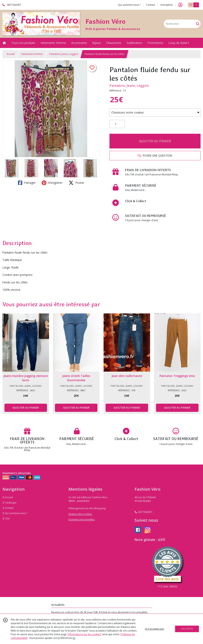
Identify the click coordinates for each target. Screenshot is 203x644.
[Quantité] (117, 124)
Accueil (11, 54)
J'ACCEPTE (187, 629)
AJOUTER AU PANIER (155, 141)
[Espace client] (180, 5)
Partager (27, 183)
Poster (76, 183)
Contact (151, 5)
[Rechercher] (198, 24)
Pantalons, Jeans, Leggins (64, 54)
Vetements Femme (32, 54)
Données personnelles (81, 520)
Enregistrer (52, 183)
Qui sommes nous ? (15, 513)
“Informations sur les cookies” (84, 634)
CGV (6, 519)
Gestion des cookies (80, 514)
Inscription (167, 5)
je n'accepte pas (154, 629)
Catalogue (9, 503)
